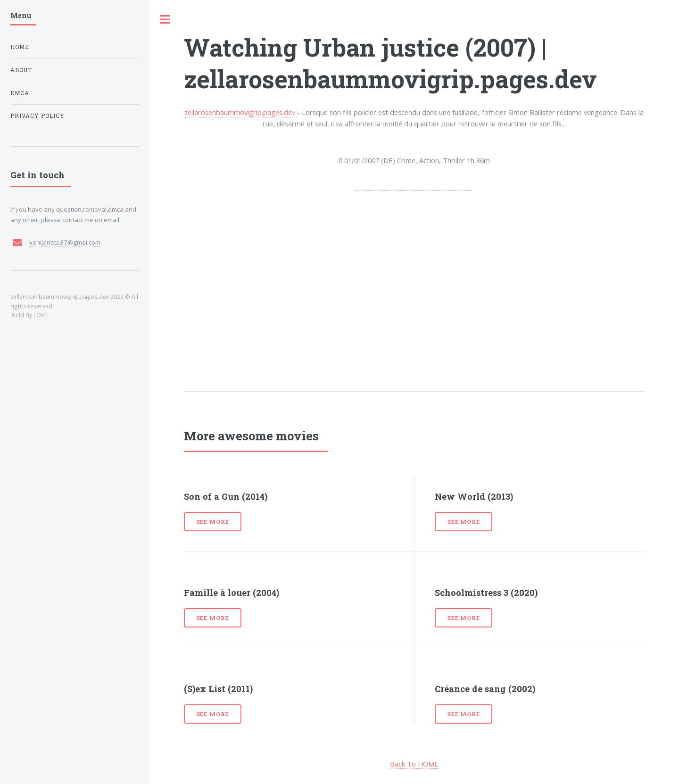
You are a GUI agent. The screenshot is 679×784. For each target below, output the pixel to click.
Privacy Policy (37, 116)
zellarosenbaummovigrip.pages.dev (240, 112)
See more (213, 522)
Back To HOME (414, 764)
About (21, 70)
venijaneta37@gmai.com (65, 242)
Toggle (165, 20)
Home (20, 47)
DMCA (20, 93)
